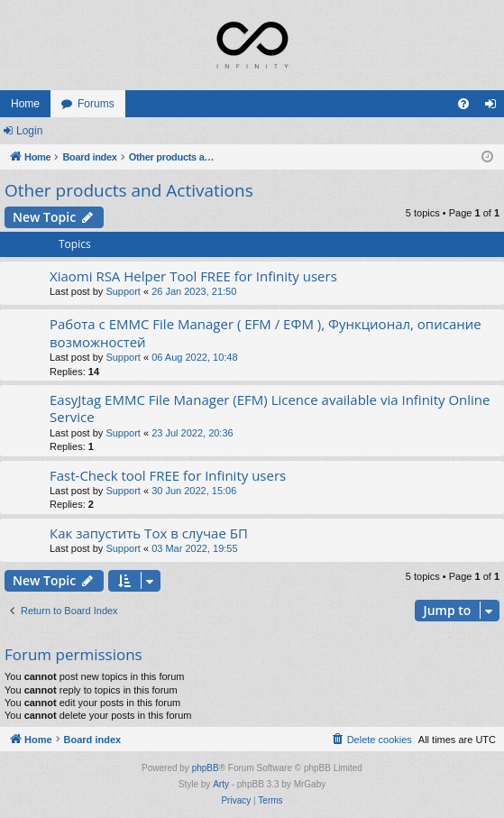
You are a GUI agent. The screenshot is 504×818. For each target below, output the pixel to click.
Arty (221, 784)
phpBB (206, 768)
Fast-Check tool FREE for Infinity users (168, 475)
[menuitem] (463, 104)
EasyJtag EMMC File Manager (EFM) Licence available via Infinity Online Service (270, 408)
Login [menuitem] (495, 107)
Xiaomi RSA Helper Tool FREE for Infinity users (193, 276)
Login (29, 131)
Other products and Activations (129, 190)
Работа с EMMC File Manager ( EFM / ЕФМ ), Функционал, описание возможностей (266, 332)
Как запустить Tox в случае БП (149, 533)
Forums (96, 104)
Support (123, 291)
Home (25, 104)
